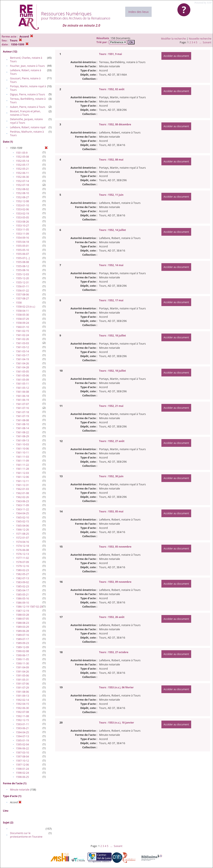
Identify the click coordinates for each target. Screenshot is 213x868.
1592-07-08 (22, 712)
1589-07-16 (22, 635)
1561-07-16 (22, 408)
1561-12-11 (22, 481)
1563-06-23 (22, 501)
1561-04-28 (22, 367)
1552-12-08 (22, 201)
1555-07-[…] (23, 258)
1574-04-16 (22, 542)
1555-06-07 (22, 254)
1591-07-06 (22, 684)
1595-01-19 (22, 740)
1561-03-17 (22, 355)
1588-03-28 (22, 615)
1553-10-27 (22, 226)
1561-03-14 (22, 351)
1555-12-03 (22, 274)
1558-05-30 (22, 315)
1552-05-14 (22, 161)
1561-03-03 (22, 343)
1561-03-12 (22, 347)
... (200, 42)
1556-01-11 (22, 286)
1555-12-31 (22, 282)
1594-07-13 (22, 736)
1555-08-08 (22, 262)
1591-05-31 (22, 680)
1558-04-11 (22, 311)
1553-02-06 (22, 209)
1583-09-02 (22, 582)
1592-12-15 (22, 720)
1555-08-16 (22, 270)
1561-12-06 (22, 477)
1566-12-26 (22, 530)
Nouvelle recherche (200, 39)
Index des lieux (138, 12)
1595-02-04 (22, 744)
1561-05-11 (22, 384)
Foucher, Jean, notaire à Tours (27, 66)
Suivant (207, 42)
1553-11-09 (22, 234)
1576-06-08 (22, 550)
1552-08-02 (22, 189)
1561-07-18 (22, 412)
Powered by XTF (203, 3)
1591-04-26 (22, 672)
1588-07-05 (22, 619)
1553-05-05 (22, 217)
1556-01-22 (22, 291)
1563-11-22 (22, 509)
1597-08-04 (22, 757)
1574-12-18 (22, 546)
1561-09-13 (22, 440)
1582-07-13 (22, 578)
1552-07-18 (22, 185)
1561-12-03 (22, 473)
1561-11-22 (22, 465)
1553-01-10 (22, 205)
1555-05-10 (22, 250)
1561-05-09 (22, 380)
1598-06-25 (22, 777)
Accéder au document (176, 56)
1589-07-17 (22, 639)
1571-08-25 (22, 534)
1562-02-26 (22, 497)
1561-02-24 (22, 335)
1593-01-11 (22, 724)
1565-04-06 (22, 526)
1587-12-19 (22, 611)
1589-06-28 (22, 631)
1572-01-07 (22, 538)
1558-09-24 (22, 323)
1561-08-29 (22, 436)
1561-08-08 (22, 420)
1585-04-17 (22, 590)
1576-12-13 (22, 554)
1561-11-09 (22, 461)
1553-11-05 (22, 230)
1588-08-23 (22, 623)
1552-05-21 (22, 169)
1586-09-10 (22, 603)
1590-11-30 (22, 663)
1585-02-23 (22, 586)
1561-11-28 (22, 469)
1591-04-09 (22, 667)
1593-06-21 (22, 728)
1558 (19, 303)
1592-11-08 (22, 716)
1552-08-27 (22, 197)
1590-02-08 (22, 651)
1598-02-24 (22, 773)
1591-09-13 (22, 696)
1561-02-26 (22, 339)
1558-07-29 (22, 319)
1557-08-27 (22, 298)
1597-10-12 (22, 761)
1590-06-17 (22, 655)
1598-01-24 (22, 769)
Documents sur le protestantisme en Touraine (26, 835)
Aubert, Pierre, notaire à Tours (28, 107)
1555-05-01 (22, 246)
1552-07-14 (22, 181)
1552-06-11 (22, 173)
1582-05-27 (22, 574)
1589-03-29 (22, 627)
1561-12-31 (22, 485)
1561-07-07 (22, 404)
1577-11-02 (22, 558)
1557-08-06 (22, 295)
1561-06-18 (22, 396)
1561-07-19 (22, 416)
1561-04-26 (22, 363)
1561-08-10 (22, 424)
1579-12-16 (22, 566)
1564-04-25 (22, 513)
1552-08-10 (22, 193)
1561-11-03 (22, 457)
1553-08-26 (22, 222)
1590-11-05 (22, 659)
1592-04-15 (22, 704)
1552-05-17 (22, 165)
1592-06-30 (22, 708)
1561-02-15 (22, 331)
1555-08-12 (22, 266)
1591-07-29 (22, 688)
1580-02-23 (22, 570)
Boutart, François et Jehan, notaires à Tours (25, 113)
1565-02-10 (22, 517)
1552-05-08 (22, 157)
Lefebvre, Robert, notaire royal (28, 127)
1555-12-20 (22, 278)
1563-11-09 (22, 505)
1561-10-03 (22, 444)
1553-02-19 (22, 214)
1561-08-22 (22, 432)
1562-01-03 (22, 489)
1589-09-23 (22, 643)
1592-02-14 (22, 700)
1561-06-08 (22, 392)
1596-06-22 (22, 748)
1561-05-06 (22, 375)
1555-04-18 (22, 242)
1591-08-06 (22, 692)
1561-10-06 (22, 449)
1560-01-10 (22, 327)
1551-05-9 (22, 153)
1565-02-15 (22, 521)
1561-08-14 (22, 428)
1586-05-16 (22, 598)
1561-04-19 (22, 359)
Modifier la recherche (173, 39)
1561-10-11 (22, 453)
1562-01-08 (22, 493)
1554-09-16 (22, 238)
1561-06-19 (22, 400)
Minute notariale (20, 790)
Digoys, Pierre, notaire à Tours (27, 94)
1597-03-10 (22, 753)
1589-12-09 (22, 647)
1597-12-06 (22, 765)
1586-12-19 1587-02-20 (29, 607)
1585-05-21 (22, 595)
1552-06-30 (22, 177)
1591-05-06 (22, 676)
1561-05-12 (22, 388)
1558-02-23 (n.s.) (25, 307)
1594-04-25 (22, 732)
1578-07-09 (22, 562)
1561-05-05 (22, 372)
